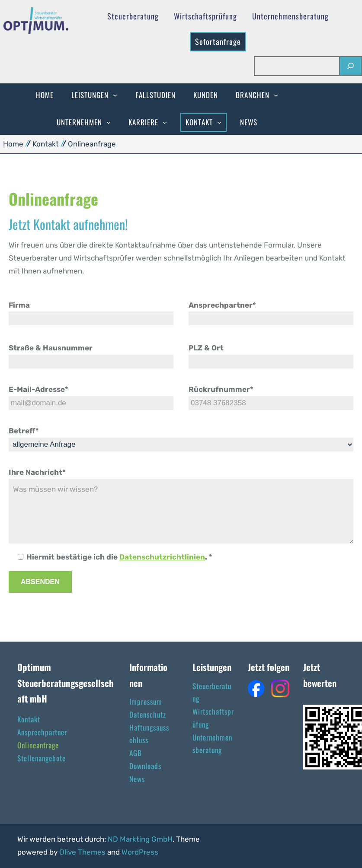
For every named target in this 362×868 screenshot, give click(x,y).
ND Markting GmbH (140, 839)
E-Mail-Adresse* (38, 389)
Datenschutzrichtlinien (162, 557)
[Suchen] (350, 66)
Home (13, 144)
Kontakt (46, 144)
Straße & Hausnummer (51, 348)
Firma (19, 305)
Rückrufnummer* (221, 389)
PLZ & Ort (206, 348)
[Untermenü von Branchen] (276, 95)
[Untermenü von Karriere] (165, 122)
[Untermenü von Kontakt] (219, 122)
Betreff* (24, 431)
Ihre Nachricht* (37, 472)
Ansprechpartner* (222, 305)
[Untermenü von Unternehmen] (109, 122)
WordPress (140, 852)
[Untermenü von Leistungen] (115, 95)
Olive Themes (83, 852)
